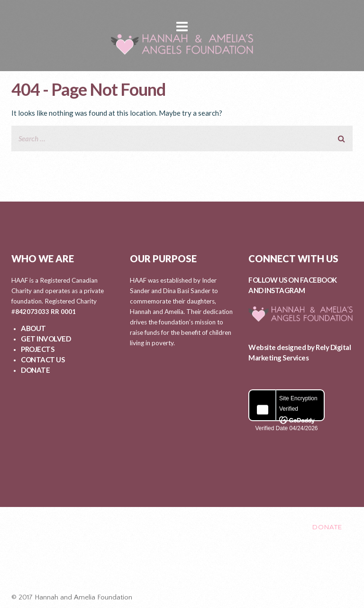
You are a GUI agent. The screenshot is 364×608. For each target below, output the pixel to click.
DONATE (35, 370)
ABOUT (33, 328)
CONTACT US (43, 359)
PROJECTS (37, 349)
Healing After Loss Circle (186, 567)
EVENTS (232, 527)
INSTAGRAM (285, 290)
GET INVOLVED (46, 339)
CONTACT (279, 527)
